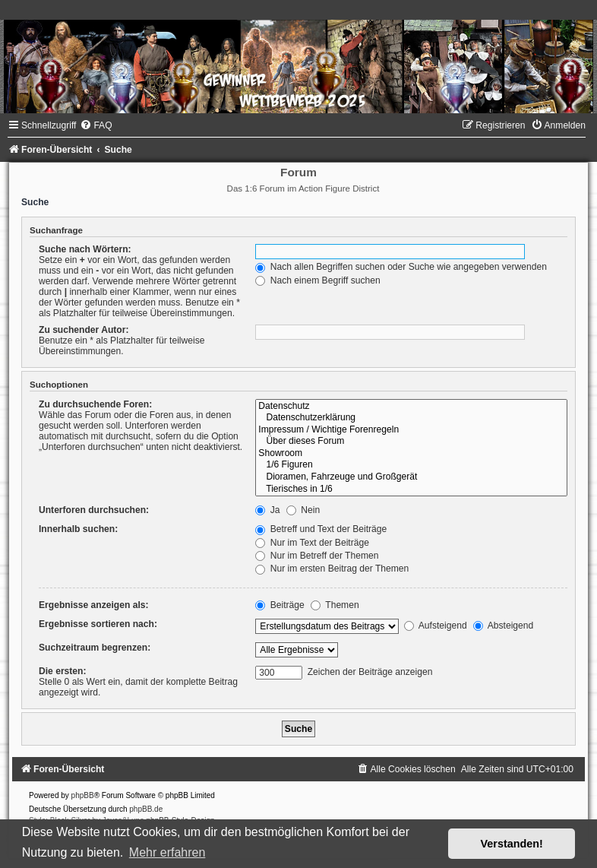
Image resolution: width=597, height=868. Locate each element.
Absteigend (503, 626)
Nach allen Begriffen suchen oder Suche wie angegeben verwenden (401, 267)
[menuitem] (96, 125)
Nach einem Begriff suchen (317, 280)
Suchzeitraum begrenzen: (95, 648)
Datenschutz (411, 407)
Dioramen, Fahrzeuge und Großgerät (411, 477)
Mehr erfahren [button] (167, 852)
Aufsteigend (436, 626)
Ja (267, 510)
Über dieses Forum (411, 442)
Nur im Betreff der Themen (317, 556)
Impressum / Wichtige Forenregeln (411, 430)
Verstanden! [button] (512, 844)
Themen (335, 605)
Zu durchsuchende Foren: (95, 404)
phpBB (83, 795)
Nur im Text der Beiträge (312, 543)
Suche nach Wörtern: (85, 249)
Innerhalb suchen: (78, 529)
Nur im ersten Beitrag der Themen (332, 569)
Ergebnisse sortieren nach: (98, 624)
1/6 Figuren (411, 465)
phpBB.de (146, 809)
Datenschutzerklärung (411, 418)
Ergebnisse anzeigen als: (94, 605)
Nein (303, 510)
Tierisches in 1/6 (411, 489)
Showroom (411, 454)
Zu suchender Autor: (84, 330)
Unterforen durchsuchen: (94, 510)
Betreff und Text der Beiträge (321, 529)
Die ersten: (63, 671)
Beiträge (280, 605)
